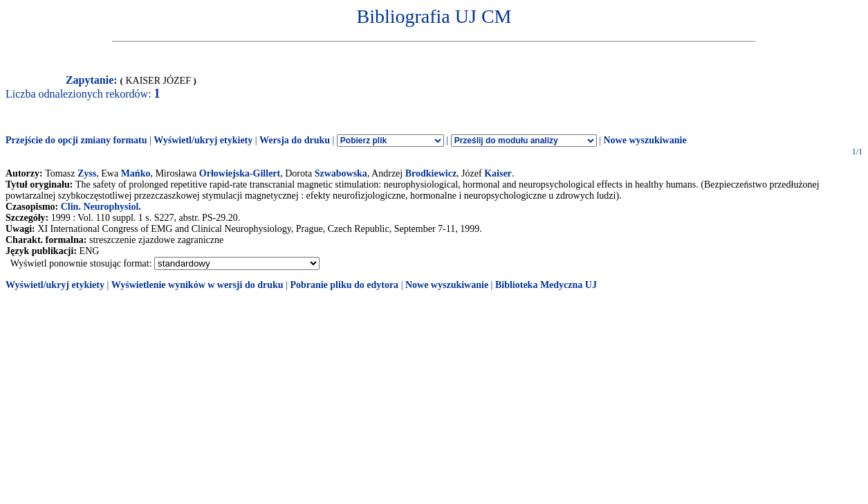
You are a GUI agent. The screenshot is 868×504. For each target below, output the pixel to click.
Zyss (87, 173)
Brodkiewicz (431, 173)
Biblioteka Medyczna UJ (546, 285)
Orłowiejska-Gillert (240, 173)
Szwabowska (341, 173)
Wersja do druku (295, 140)
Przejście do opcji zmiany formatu (76, 140)
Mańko (136, 173)
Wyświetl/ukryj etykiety (203, 140)
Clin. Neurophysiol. (101, 207)
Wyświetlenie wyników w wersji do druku (197, 285)
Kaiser (498, 173)
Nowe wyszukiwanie (645, 140)
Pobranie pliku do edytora (344, 285)
